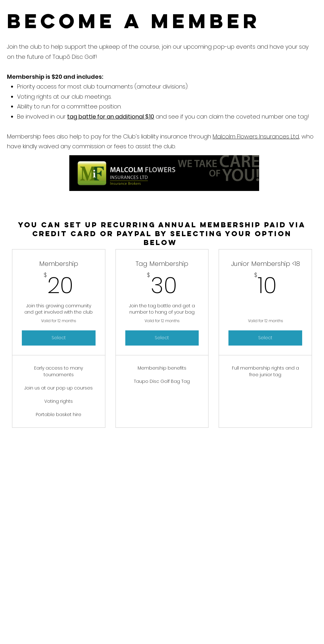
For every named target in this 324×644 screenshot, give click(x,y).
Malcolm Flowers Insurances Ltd (256, 136)
